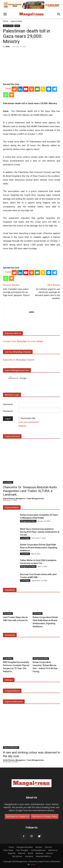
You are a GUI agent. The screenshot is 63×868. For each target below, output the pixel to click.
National (22, 853)
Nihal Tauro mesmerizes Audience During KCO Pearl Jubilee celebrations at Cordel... (40, 532)
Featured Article (12, 436)
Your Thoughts (22, 850)
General (49, 853)
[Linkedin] (20, 89)
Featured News (12, 507)
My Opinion (17, 856)
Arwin (33, 864)
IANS (8, 46)
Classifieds (25, 554)
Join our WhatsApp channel (18, 352)
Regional (12, 853)
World (17, 26)
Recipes (39, 847)
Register (23, 426)
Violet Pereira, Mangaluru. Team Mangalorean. (24, 498)
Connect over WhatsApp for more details (23, 341)
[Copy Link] (43, 89)
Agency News (16, 21)
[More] (12, 95)
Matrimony (53, 850)
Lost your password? (29, 422)
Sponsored (10, 635)
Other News (8, 850)
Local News (8, 482)
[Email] (37, 89)
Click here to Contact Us (17, 817)
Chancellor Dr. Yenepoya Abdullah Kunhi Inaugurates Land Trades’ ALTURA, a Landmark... (30, 491)
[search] (29, 378)
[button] (5, 14)
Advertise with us (13, 333)
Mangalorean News (28, 521)
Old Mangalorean (38, 850)
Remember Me (28, 418)
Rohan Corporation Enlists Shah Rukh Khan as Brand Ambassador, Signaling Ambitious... (39, 548)
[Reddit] (14, 89)
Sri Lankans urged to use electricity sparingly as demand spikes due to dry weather (48, 294)
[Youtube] (26, 89)
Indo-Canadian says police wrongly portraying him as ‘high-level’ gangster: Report (16, 292)
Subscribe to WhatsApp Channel (19, 360)
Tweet (8, 88)
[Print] (31, 89)
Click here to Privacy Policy (45, 817)
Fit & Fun (48, 847)
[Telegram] (55, 89)
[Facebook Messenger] (49, 89)
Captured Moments (14, 702)
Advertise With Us (43, 856)
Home (6, 21)
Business (40, 853)
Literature (29, 856)
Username (8, 404)
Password (8, 411)
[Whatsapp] (6, 95)
